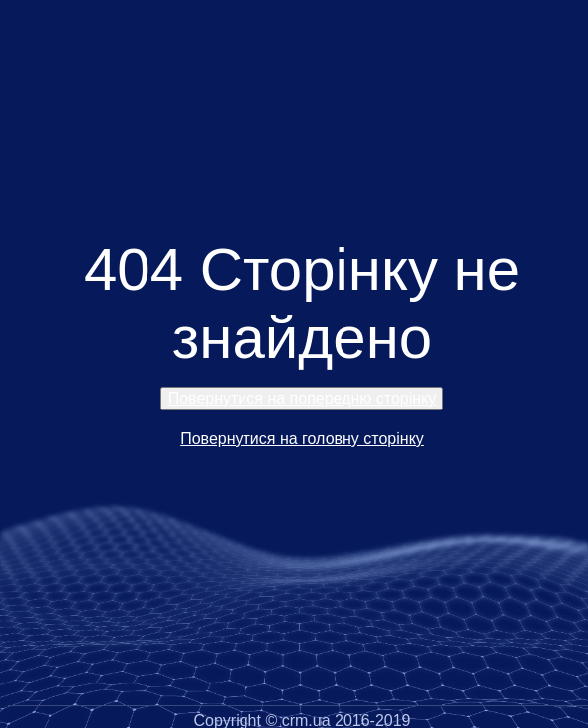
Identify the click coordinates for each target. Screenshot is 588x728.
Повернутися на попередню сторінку (302, 398)
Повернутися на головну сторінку (302, 439)
